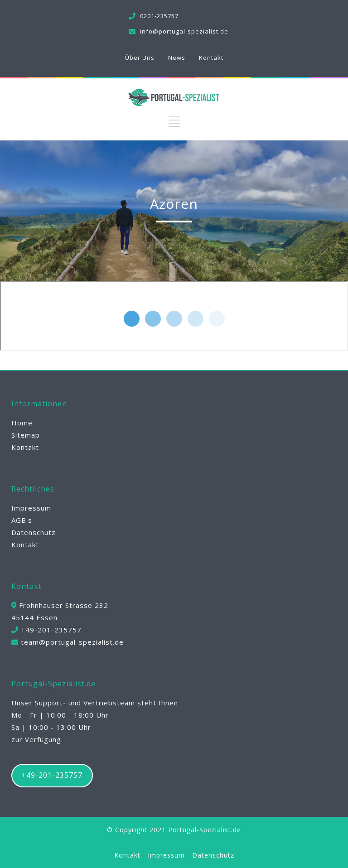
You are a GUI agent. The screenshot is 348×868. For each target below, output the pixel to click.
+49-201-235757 (52, 775)
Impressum (31, 508)
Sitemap (26, 435)
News (177, 58)
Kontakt (211, 58)
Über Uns (140, 58)
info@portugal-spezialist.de (184, 31)
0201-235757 (159, 16)
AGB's (22, 520)
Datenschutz (34, 532)
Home (22, 423)
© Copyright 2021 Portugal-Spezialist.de (174, 830)
